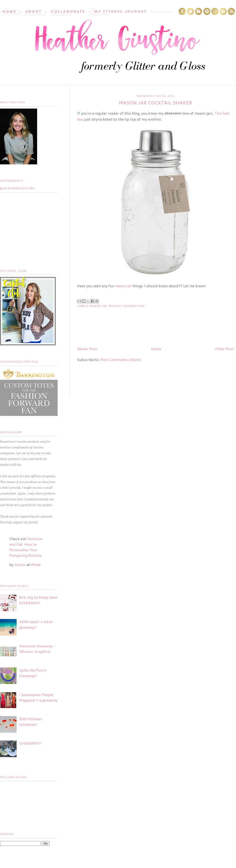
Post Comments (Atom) (121, 360)
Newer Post (87, 349)
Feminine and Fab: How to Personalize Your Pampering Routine (26, 547)
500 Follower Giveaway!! (31, 721)
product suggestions (127, 306)
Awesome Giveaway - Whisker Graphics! (37, 649)
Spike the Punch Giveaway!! (33, 673)
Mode (36, 564)
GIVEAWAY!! (30, 743)
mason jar (123, 286)
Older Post (224, 349)
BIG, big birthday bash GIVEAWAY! (38, 600)
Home (156, 349)
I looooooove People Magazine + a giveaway (38, 697)
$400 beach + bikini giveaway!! (36, 624)
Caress (20, 564)
